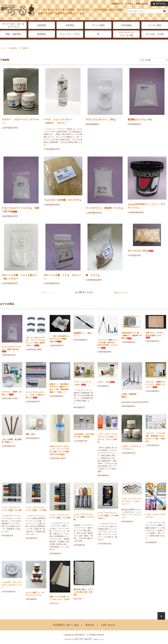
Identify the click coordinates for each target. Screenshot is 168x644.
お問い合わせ (142, 4)
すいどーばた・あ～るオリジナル (13, 25)
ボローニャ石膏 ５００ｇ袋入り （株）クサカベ (21, 277)
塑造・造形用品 (13, 34)
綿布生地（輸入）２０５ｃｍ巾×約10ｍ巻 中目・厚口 (84, 592)
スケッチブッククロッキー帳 (126, 34)
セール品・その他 (155, 34)
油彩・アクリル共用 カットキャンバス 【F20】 (60, 598)
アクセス (129, 4)
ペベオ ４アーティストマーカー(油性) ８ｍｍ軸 (60, 516)
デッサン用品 (155, 25)
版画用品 (42, 34)
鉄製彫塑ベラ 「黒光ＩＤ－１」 (83, 334)
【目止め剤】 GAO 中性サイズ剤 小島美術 (84, 436)
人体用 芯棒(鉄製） (130, 396)
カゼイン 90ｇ (106, 382)
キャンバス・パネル (70, 34)
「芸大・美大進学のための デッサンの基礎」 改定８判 (60, 339)
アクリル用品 (98, 25)
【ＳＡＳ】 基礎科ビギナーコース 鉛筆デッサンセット (155, 384)
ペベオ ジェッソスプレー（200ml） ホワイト (58, 121)
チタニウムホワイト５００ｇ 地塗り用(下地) (20, 210)
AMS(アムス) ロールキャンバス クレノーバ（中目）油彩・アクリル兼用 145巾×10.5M (60, 450)
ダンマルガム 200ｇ (140, 251)
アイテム (159, 4)
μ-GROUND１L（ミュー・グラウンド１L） (146, 206)
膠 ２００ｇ (93, 275)
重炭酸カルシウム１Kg (140, 119)
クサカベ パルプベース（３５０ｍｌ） (20, 121)
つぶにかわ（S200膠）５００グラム (63, 200)
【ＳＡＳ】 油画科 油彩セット (11, 393)
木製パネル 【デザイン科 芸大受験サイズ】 (155, 335)
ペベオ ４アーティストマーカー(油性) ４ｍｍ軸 (36, 509)
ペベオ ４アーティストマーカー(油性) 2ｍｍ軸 (12, 509)
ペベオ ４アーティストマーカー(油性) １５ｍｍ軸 (84, 517)
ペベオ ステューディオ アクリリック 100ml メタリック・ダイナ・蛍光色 (107, 438)
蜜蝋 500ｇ (31, 434)
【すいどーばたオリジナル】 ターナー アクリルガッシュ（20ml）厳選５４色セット (36, 341)
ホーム (3, 48)
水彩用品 (70, 25)
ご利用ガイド (117, 4)
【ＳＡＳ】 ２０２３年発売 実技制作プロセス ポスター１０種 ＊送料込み (156, 437)
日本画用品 (126, 25)
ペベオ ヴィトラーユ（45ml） (82, 383)
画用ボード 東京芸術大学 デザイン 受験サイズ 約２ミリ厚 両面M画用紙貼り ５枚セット (60, 388)
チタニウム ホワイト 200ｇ (101, 119)
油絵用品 (42, 25)
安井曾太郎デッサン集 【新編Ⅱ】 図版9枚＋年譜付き (132, 335)
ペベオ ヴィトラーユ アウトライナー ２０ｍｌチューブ (131, 501)
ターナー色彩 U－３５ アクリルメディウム (36, 594)
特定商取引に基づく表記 (66, 625)
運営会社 (90, 625)
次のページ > (121, 293)
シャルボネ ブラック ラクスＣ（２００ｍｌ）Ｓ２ (12, 585)
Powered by (84, 639)
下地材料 (24, 48)
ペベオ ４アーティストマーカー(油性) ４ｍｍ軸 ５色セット (108, 516)
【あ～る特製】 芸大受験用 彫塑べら (12, 441)
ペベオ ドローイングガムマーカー (155, 516)
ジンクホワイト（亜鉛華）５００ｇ (104, 208)
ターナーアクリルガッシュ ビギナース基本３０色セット (36, 395)
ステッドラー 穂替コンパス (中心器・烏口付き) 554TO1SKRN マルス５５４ (108, 344)
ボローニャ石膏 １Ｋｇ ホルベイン (62, 277)
